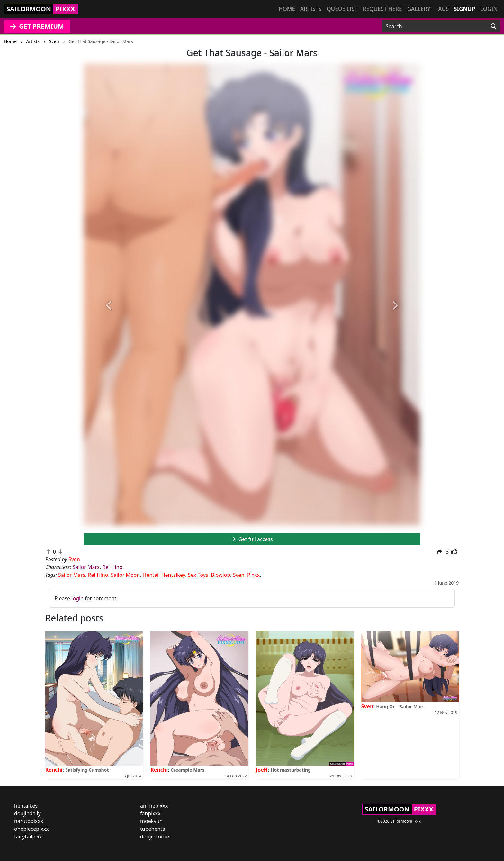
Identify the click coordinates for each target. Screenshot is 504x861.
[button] (109, 306)
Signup (464, 9)
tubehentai (153, 829)
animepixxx (154, 806)
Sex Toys (198, 575)
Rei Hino (112, 567)
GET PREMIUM (37, 26)
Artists (311, 9)
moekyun (151, 821)
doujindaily (27, 813)
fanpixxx (150, 813)
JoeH (262, 770)
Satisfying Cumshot (87, 770)
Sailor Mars (86, 567)
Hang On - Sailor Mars (400, 707)
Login (489, 9)
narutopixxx (29, 821)
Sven (239, 575)
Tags (442, 9)
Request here (382, 9)
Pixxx (253, 575)
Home (287, 9)
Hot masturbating (291, 770)
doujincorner (156, 837)
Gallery (419, 9)
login (77, 598)
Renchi (54, 770)
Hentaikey (173, 575)
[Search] (494, 26)
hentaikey (26, 806)
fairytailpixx (28, 837)
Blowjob (221, 575)
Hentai (151, 575)
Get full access (252, 539)
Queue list (342, 9)
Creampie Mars (188, 770)
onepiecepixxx (32, 829)
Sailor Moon (125, 575)
